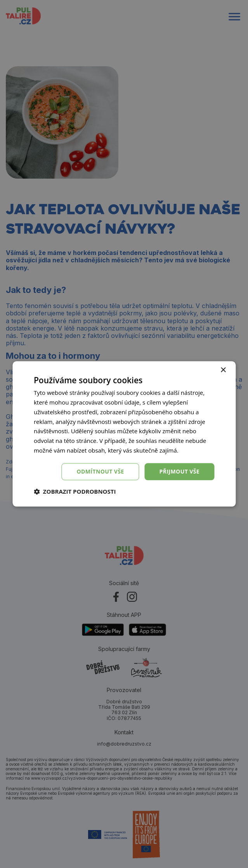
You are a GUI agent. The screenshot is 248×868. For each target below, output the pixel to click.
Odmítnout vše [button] (100, 471)
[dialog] (124, 434)
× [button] (223, 370)
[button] (75, 492)
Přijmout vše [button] (179, 471)
